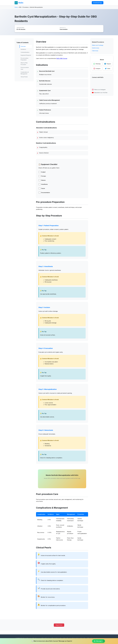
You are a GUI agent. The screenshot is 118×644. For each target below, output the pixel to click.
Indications (23, 49)
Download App (98, 3)
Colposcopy (95, 51)
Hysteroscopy (96, 48)
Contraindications (25, 52)
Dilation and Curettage (98, 45)
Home (16, 7)
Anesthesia (44, 184)
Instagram (97, 69)
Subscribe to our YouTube (100, 93)
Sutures (43, 180)
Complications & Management (25, 73)
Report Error (59, 625)
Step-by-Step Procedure (24, 64)
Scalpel (43, 172)
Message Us (99, 641)
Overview (23, 46)
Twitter (108, 69)
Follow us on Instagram (99, 90)
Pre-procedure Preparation (24, 59)
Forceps (44, 176)
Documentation (46, 193)
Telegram (108, 64)
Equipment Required (26, 55)
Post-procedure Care (25, 68)
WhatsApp (97, 64)
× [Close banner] (103, 641)
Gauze (43, 188)
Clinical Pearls (24, 77)
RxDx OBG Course (62, 58)
